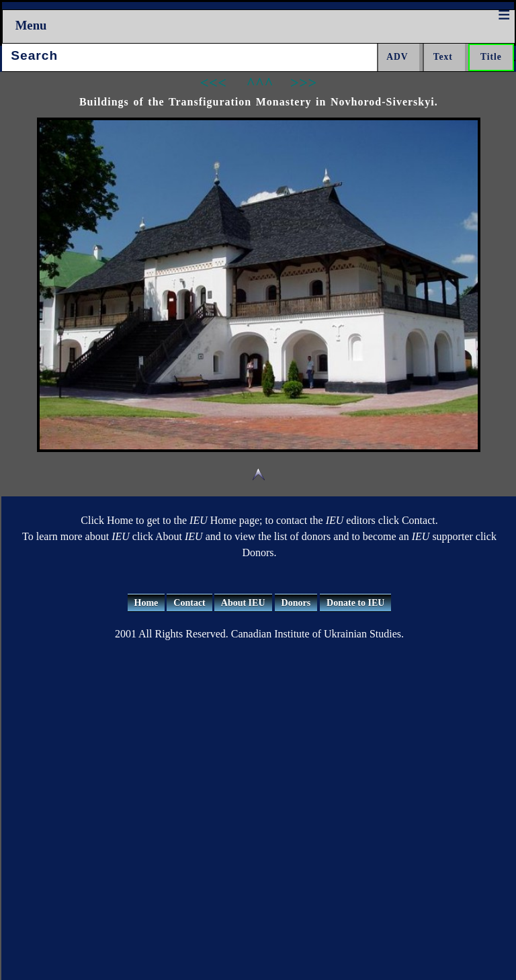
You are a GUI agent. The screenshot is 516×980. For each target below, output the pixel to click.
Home (146, 603)
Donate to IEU (355, 603)
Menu (31, 25)
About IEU (243, 603)
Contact (189, 603)
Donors (296, 603)
